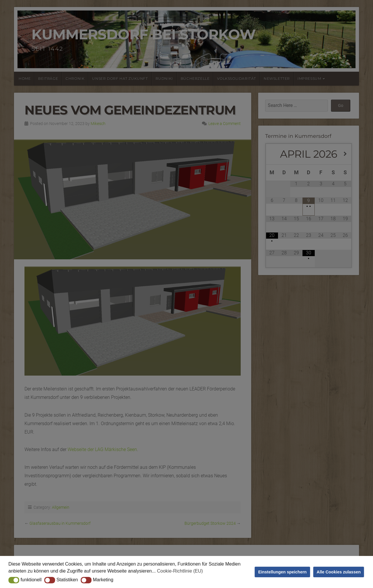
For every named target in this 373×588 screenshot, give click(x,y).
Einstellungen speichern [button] (282, 572)
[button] (14, 580)
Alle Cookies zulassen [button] (339, 572)
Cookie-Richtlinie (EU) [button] (180, 571)
